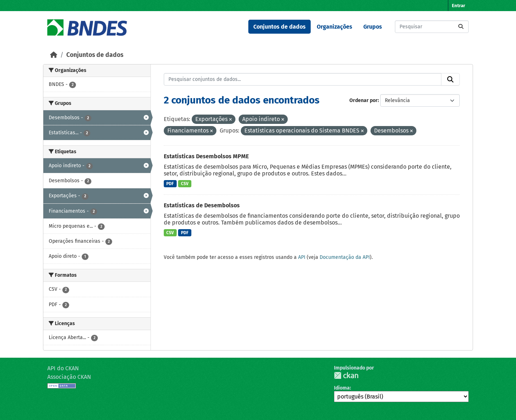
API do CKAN (63, 368)
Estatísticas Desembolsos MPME (206, 156)
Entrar (458, 6)
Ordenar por (364, 100)
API (302, 257)
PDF (170, 184)
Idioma (342, 388)
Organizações (335, 27)
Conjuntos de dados (279, 27)
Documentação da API (345, 257)
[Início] (54, 55)
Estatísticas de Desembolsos (202, 205)
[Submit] (461, 27)
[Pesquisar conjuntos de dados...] (432, 27)
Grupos (373, 27)
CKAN (346, 375)
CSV (185, 184)
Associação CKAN (69, 377)
